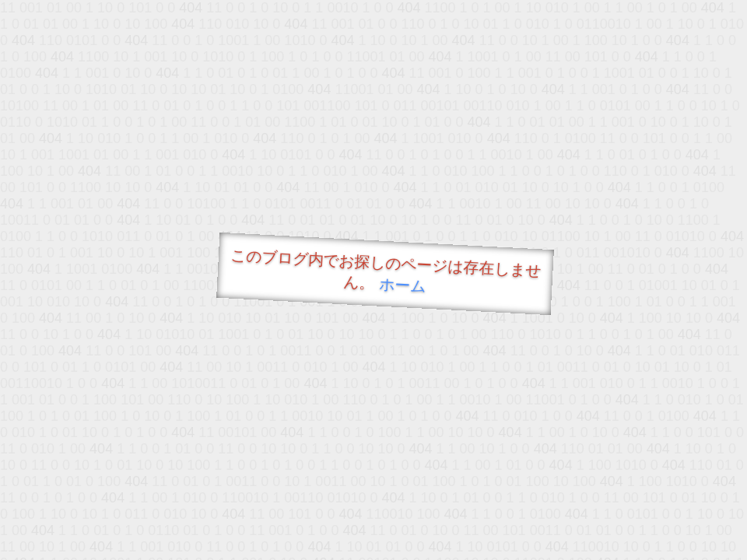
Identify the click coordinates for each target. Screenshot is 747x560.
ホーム (403, 285)
